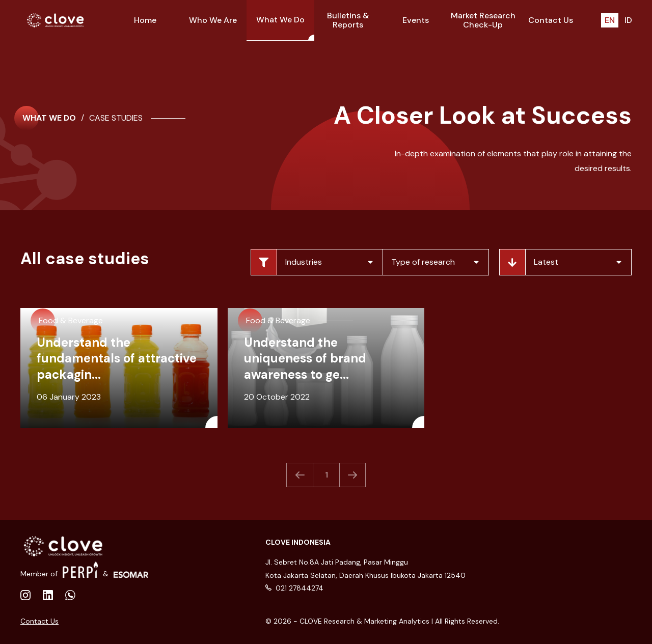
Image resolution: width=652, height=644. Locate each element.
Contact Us (39, 621)
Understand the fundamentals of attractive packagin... (117, 358)
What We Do (49, 118)
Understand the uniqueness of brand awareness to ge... (305, 358)
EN (610, 20)
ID (628, 20)
